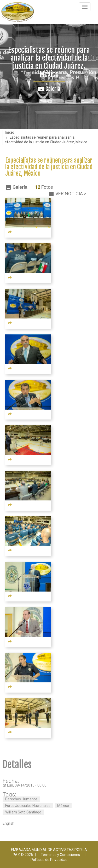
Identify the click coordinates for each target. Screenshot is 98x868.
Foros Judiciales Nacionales (28, 806)
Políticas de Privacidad (49, 860)
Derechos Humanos (21, 799)
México (63, 806)
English (8, 823)
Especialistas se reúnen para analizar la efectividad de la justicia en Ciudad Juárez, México (49, 167)
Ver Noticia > (71, 194)
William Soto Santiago (23, 812)
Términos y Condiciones (60, 855)
